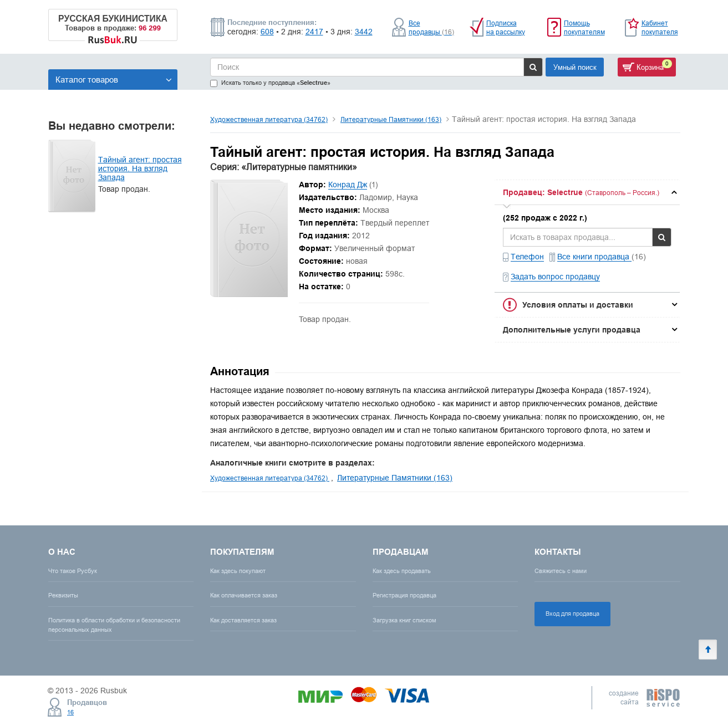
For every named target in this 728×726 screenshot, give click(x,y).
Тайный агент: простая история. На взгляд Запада (140, 168)
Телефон (527, 257)
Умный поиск (575, 67)
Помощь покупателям (584, 27)
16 (70, 712)
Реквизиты (63, 595)
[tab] (587, 192)
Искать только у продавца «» (270, 83)
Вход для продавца (572, 613)
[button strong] (587, 192)
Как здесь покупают (238, 571)
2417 (314, 32)
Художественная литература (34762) (269, 119)
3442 (364, 32)
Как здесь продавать (402, 571)
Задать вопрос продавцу (555, 277)
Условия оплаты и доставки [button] (578, 305)
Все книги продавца (594, 257)
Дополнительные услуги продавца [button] (572, 330)
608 (267, 32)
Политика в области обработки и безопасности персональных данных (114, 625)
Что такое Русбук (73, 571)
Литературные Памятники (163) (391, 119)
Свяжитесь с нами (561, 571)
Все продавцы (431, 27)
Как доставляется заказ (243, 620)
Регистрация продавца (404, 595)
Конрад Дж (348, 185)
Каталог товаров (114, 80)
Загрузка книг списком (404, 620)
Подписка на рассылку (506, 27)
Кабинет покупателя (660, 27)
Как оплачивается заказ (244, 595)
